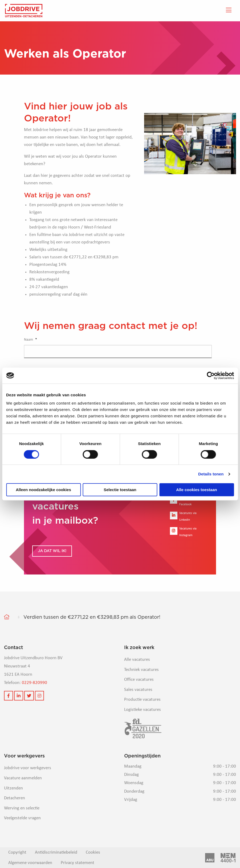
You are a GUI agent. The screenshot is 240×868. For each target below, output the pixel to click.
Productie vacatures (142, 700)
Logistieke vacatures (143, 710)
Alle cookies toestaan (196, 490)
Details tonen (211, 474)
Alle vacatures (137, 660)
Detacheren (15, 798)
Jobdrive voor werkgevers (28, 768)
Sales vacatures (138, 690)
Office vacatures (139, 680)
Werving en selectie (22, 808)
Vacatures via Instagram (183, 532)
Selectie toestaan (120, 490)
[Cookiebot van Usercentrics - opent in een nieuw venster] (211, 376)
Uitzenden (13, 788)
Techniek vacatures (141, 670)
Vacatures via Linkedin (183, 517)
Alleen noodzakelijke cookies (43, 490)
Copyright (17, 852)
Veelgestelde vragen (22, 818)
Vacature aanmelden (23, 778)
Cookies (93, 852)
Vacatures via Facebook (183, 501)
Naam (30, 340)
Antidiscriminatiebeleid (56, 852)
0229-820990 (34, 683)
